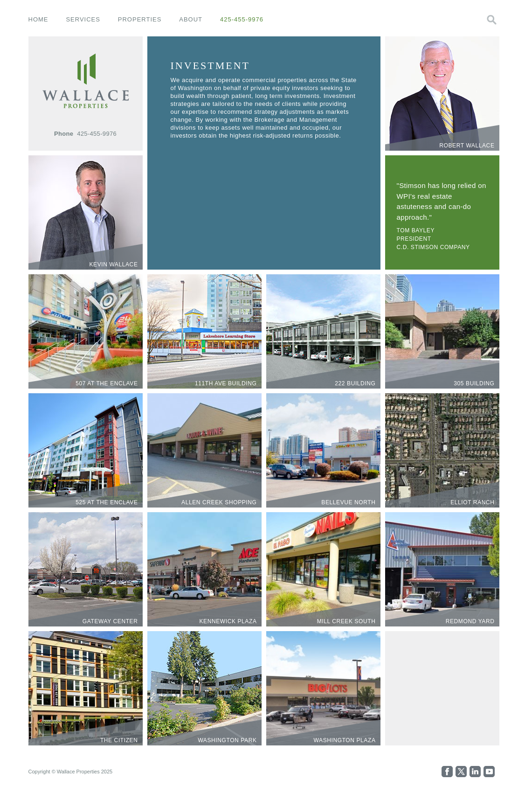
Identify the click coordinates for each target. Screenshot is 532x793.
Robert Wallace (467, 146)
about (191, 19)
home (38, 19)
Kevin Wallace (113, 264)
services (83, 19)
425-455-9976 (242, 19)
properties (140, 19)
